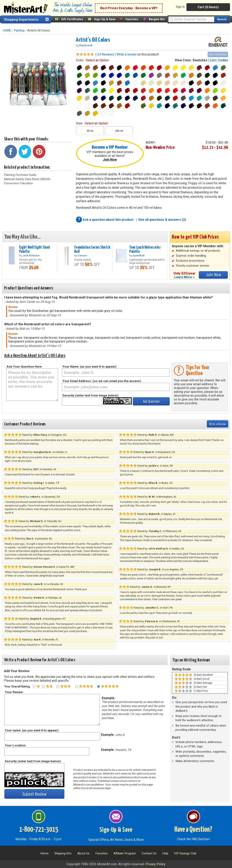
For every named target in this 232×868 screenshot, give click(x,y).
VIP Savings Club (185, 853)
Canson (82, 255)
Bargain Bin (157, 19)
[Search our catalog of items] (222, 19)
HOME (7, 31)
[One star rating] (34, 687)
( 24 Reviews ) (106, 54)
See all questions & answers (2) (162, 220)
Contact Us (149, 853)
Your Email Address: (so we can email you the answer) (102, 381)
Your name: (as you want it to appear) (31, 730)
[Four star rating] (77, 687)
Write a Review (218, 424)
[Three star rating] (58, 687)
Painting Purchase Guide (20, 175)
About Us (83, 853)
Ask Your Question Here (24, 367)
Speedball (139, 255)
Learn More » (184, 277)
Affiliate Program (125, 853)
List (213, 60)
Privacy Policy (155, 864)
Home (44, 853)
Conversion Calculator (19, 183)
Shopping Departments (21, 20)
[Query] (191, 19)
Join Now (110, 160)
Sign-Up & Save (105, 19)
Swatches (200, 60)
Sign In (180, 7)
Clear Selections (218, 54)
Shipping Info (63, 853)
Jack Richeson (31, 255)
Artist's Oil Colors (93, 40)
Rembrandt (86, 45)
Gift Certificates (72, 19)
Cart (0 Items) (208, 7)
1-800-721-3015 (39, 830)
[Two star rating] (43, 687)
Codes (223, 60)
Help (165, 853)
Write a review (126, 54)
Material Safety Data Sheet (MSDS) (27, 179)
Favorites (132, 19)
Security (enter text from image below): (91, 395)
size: (92, 123)
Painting (19, 31)
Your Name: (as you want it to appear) (89, 367)
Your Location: (15, 745)
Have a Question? (193, 830)
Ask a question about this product (109, 220)
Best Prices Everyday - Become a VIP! (129, 8)
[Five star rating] (99, 687)
